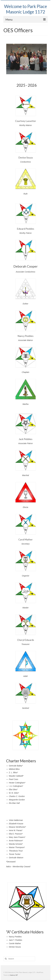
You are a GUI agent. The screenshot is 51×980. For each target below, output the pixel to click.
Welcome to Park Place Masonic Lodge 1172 (26, 9)
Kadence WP (14, 975)
